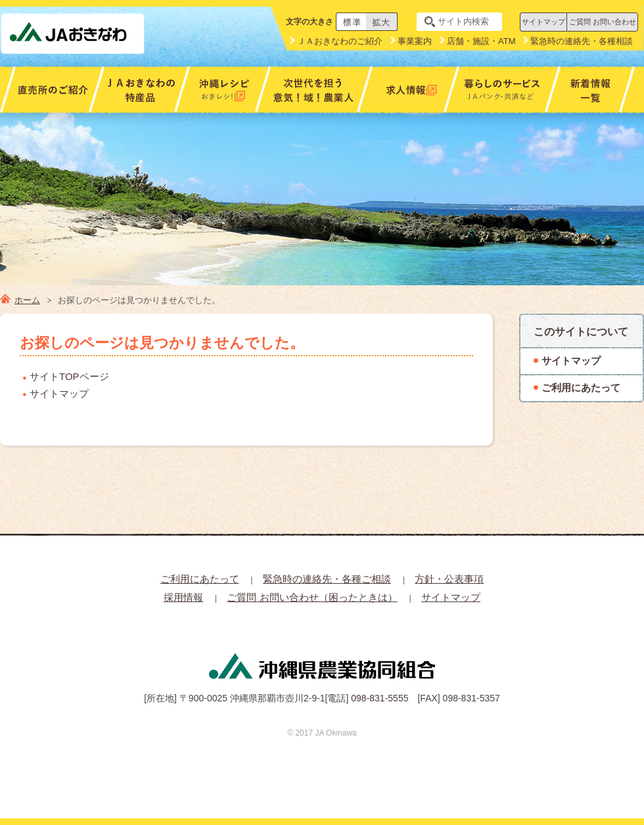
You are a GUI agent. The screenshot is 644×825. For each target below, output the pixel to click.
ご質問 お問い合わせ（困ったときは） (312, 597)
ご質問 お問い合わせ (603, 22)
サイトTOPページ (69, 376)
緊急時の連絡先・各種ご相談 (327, 579)
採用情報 (183, 597)
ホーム (27, 300)
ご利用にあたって (200, 579)
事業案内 (415, 41)
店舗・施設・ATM (481, 41)
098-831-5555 (379, 698)
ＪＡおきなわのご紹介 (340, 41)
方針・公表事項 (449, 579)
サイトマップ (543, 22)
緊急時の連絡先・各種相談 (582, 41)
